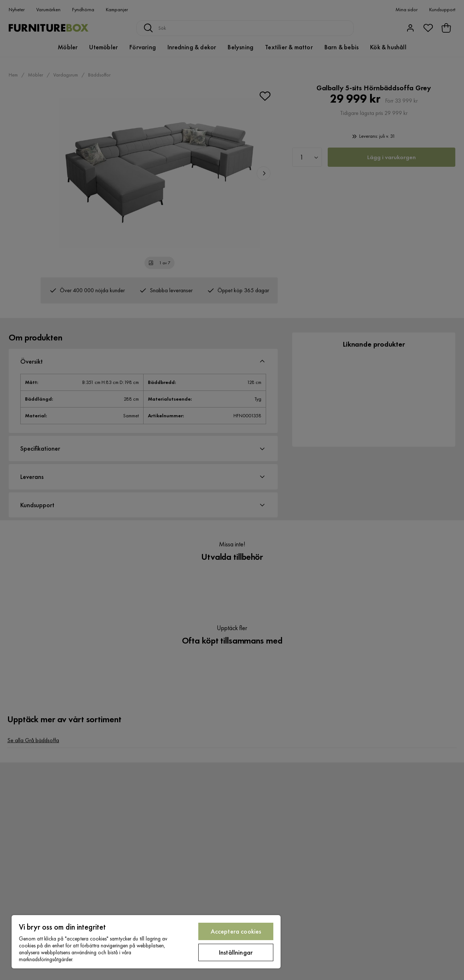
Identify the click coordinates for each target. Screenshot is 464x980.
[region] (146, 942)
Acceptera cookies (236, 931)
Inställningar (236, 952)
